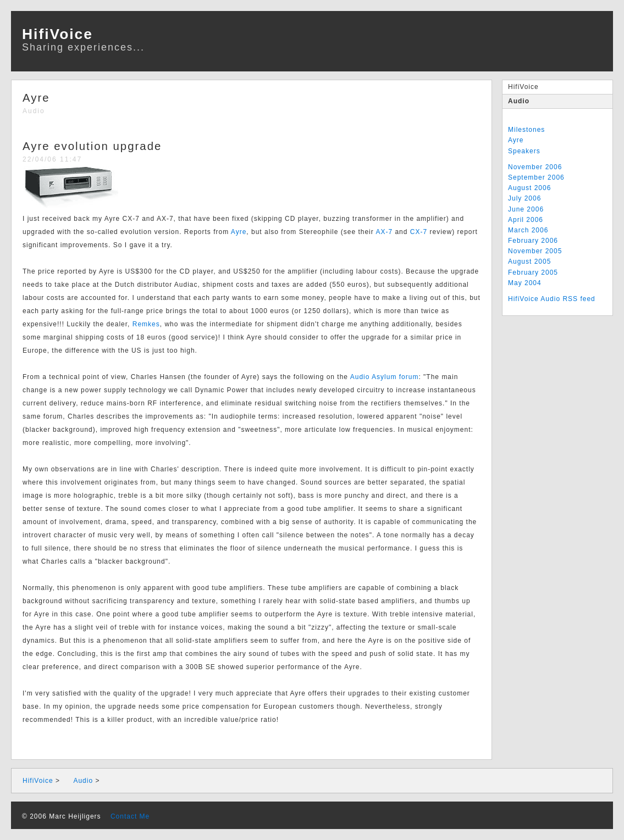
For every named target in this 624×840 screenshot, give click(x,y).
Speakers (524, 151)
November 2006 (535, 167)
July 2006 (524, 198)
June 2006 (526, 209)
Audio (519, 101)
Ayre (516, 140)
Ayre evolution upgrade (92, 146)
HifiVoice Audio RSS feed (552, 299)
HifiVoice (523, 87)
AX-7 (384, 232)
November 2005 (535, 251)
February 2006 (533, 241)
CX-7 (419, 232)
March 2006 (528, 230)
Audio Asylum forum (385, 377)
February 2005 (533, 272)
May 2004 (525, 283)
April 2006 (526, 220)
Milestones (526, 130)
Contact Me (126, 816)
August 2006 (529, 188)
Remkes (146, 324)
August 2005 (529, 262)
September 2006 (536, 177)
